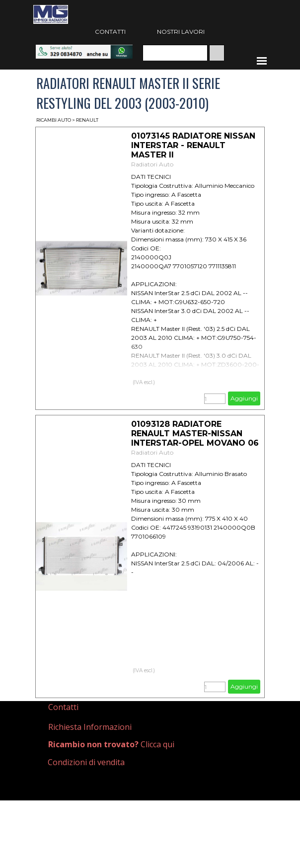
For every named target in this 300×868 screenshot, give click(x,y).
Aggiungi (244, 398)
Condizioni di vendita (86, 762)
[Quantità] (215, 399)
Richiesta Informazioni (90, 727)
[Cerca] (175, 53)
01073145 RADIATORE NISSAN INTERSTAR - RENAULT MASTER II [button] (193, 145)
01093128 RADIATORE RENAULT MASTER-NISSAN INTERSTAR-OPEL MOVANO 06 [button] (195, 434)
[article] (150, 268)
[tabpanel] (91, 707)
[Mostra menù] (262, 61)
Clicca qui (111, 744)
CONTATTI (110, 32)
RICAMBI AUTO (54, 120)
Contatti (63, 707)
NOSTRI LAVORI (181, 32)
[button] (84, 49)
